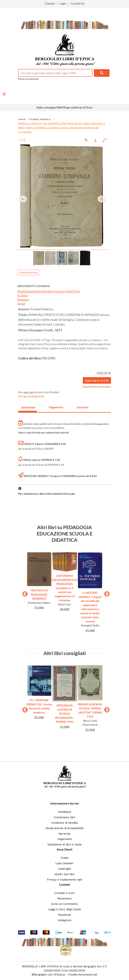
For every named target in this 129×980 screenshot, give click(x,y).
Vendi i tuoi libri (64, 874)
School (21, 304)
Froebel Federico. (40, 119)
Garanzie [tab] (83, 407)
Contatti (50, 3)
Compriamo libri (65, 817)
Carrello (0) (78, 3)
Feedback (64, 812)
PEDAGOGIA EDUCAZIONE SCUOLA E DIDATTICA (49, 291)
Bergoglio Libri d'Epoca (49, 975)
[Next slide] (101, 199)
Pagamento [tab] (56, 407)
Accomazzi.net (88, 975)
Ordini (65, 858)
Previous (24, 593)
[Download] (95, 140)
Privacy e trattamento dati (64, 880)
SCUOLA (23, 295)
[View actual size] (86, 140)
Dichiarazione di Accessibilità (65, 828)
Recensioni (64, 898)
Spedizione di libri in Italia (64, 845)
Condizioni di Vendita (64, 823)
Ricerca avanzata (29, 79)
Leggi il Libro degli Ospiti (65, 909)
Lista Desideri (64, 863)
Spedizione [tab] (28, 407)
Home (22, 119)
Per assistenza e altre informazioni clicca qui (47, 494)
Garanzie (64, 834)
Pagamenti (65, 839)
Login (63, 3)
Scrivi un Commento (64, 904)
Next (106, 593)
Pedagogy (23, 300)
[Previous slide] (23, 199)
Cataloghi (64, 869)
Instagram (65, 920)
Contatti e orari (64, 893)
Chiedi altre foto (28, 273)
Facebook (64, 915)
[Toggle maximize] (104, 140)
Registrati (38, 396)
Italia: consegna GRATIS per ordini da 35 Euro (64, 107)
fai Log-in (24, 396)
